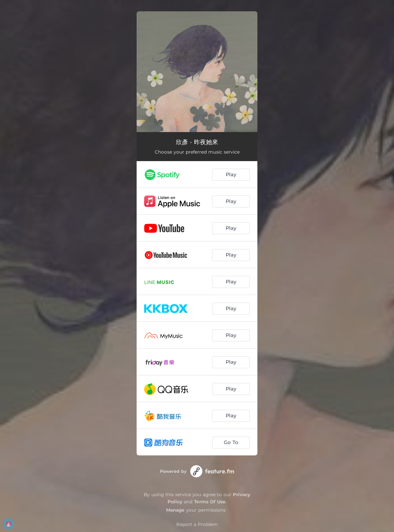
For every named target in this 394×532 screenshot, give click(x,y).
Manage (175, 510)
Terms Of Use (210, 502)
